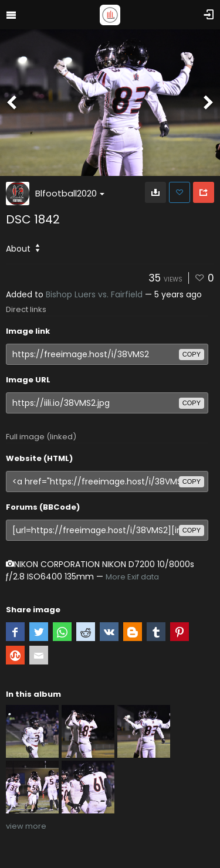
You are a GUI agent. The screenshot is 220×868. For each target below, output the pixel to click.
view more (26, 826)
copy (192, 354)
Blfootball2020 (70, 193)
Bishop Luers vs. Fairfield (94, 294)
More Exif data (132, 577)
